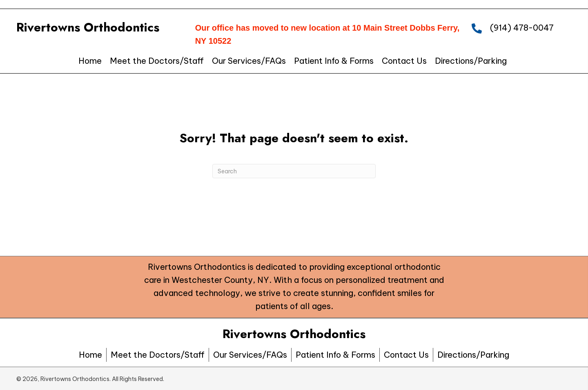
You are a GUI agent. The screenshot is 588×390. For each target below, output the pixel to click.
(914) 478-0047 (522, 28)
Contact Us (406, 355)
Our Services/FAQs (250, 355)
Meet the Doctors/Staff (158, 355)
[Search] (294, 171)
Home (90, 355)
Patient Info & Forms (335, 355)
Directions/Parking (473, 355)
